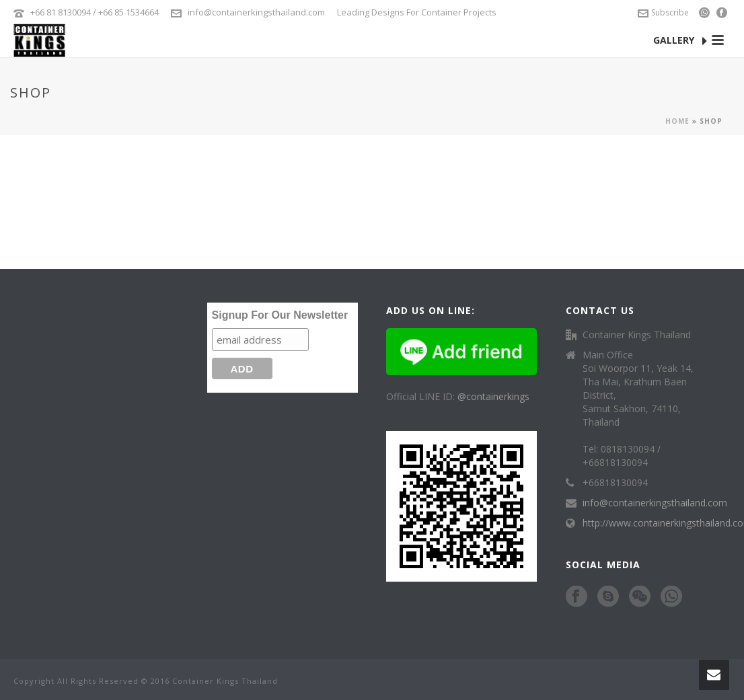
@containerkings (493, 396)
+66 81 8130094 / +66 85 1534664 (95, 12)
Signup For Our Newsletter (280, 315)
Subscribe (663, 12)
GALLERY (680, 41)
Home (677, 121)
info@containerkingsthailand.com (256, 12)
